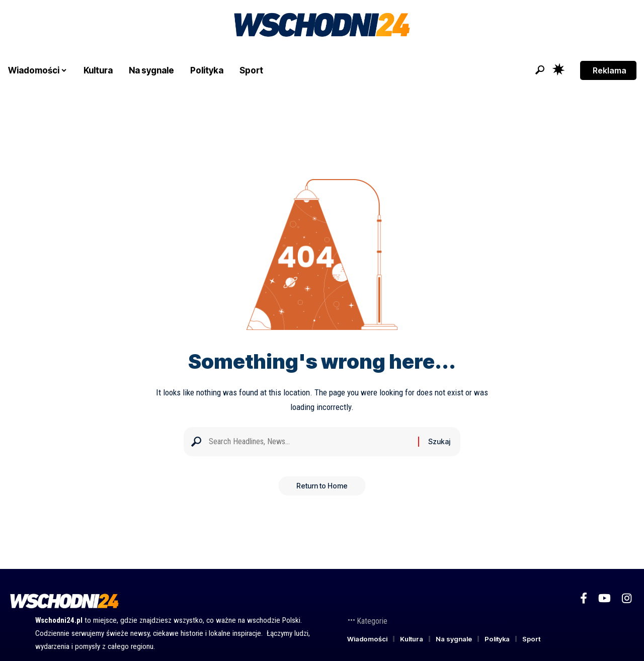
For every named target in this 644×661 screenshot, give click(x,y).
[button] (540, 70)
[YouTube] (605, 598)
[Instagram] (627, 598)
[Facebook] (584, 598)
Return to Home (322, 489)
